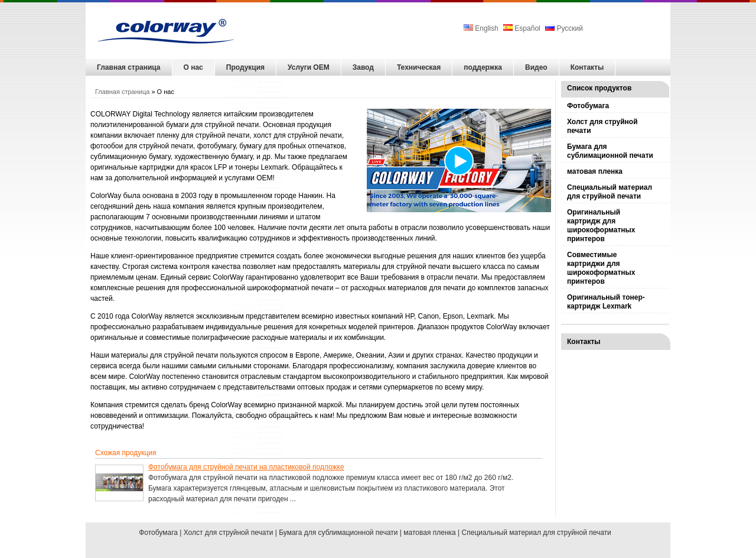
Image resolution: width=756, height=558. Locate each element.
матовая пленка (595, 171)
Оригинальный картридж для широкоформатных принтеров (601, 226)
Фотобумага (588, 106)
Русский (564, 28)
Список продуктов (599, 88)
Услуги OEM (309, 67)
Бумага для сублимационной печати (610, 151)
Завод (363, 67)
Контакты (587, 67)
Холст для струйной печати (602, 126)
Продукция (245, 67)
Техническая (419, 67)
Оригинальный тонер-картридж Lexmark (606, 302)
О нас (193, 67)
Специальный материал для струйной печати (610, 192)
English (482, 28)
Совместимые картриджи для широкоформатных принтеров (601, 268)
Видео (536, 67)
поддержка (483, 67)
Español (522, 28)
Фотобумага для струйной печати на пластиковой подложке (246, 467)
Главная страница (129, 67)
